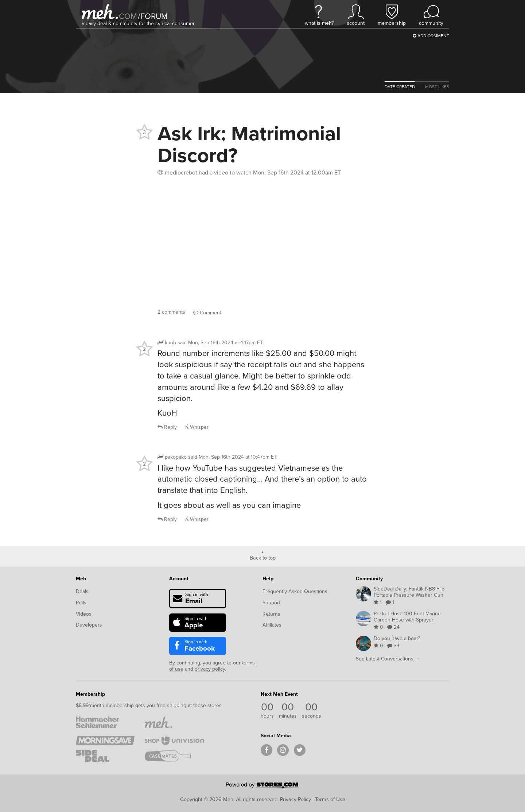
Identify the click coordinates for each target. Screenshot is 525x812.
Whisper (197, 427)
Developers (89, 625)
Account (179, 579)
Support (271, 603)
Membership (90, 694)
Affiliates (272, 625)
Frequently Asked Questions (295, 591)
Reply (167, 427)
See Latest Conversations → (388, 659)
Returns (271, 614)
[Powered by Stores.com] (262, 786)
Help (268, 579)
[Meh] (100, 11)
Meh (81, 579)
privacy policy (210, 669)
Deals (82, 591)
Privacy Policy (295, 799)
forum (153, 16)
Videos (84, 614)
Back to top (263, 557)
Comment (207, 313)
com (128, 16)
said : (221, 343)
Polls (81, 603)
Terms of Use (330, 799)
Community (369, 579)
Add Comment (431, 36)
